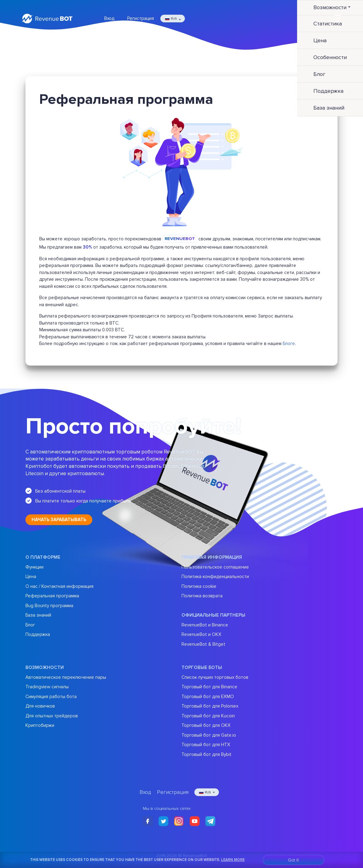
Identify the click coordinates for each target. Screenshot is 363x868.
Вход (109, 18)
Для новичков (40, 706)
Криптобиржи (40, 725)
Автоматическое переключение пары (66, 677)
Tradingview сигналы (47, 687)
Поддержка (38, 634)
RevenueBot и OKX (201, 634)
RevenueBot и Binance (205, 625)
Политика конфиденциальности (215, 577)
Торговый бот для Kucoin (208, 716)
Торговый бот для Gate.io (209, 735)
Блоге (289, 344)
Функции (34, 567)
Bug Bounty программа (49, 606)
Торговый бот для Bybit (206, 754)
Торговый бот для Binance (209, 687)
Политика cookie (199, 586)
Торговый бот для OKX (206, 725)
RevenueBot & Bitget (203, 644)
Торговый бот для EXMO (208, 697)
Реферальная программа (52, 596)
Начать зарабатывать (59, 520)
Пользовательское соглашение (215, 567)
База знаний (38, 615)
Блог (30, 625)
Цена (31, 577)
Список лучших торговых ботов (215, 677)
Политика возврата (202, 596)
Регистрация (141, 18)
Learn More (233, 860)
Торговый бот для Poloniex (210, 706)
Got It (294, 860)
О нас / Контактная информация (59, 586)
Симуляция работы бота (51, 697)
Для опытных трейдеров (52, 716)
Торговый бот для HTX (206, 745)
